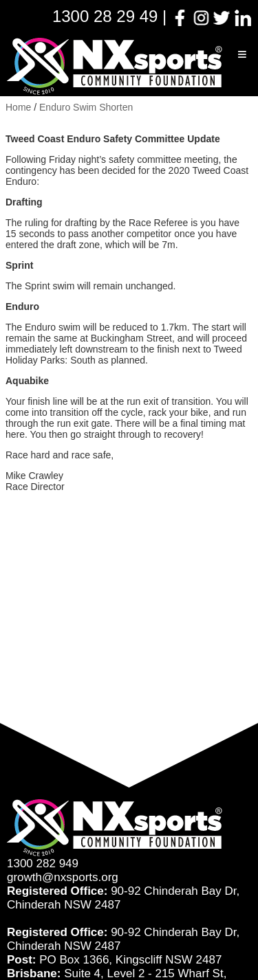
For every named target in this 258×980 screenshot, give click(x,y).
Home (18, 107)
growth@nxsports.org (63, 877)
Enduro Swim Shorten (86, 107)
